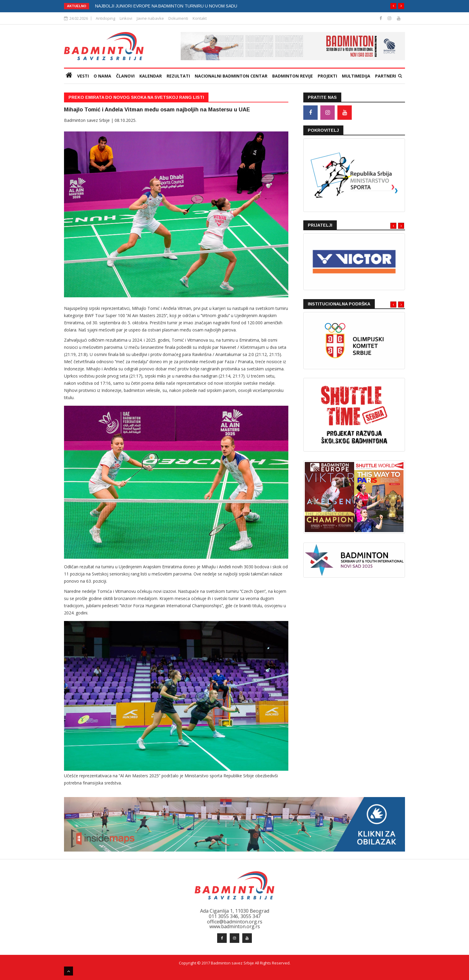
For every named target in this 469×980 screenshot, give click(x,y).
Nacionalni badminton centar (231, 76)
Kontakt (200, 18)
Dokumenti (178, 18)
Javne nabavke (150, 18)
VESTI (83, 76)
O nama (102, 76)
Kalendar (151, 76)
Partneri (386, 76)
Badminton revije (293, 76)
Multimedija (356, 76)
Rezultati (178, 76)
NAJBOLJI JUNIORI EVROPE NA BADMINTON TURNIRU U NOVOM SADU (166, 6)
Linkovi (126, 18)
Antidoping (105, 18)
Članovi (125, 76)
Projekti (327, 76)
